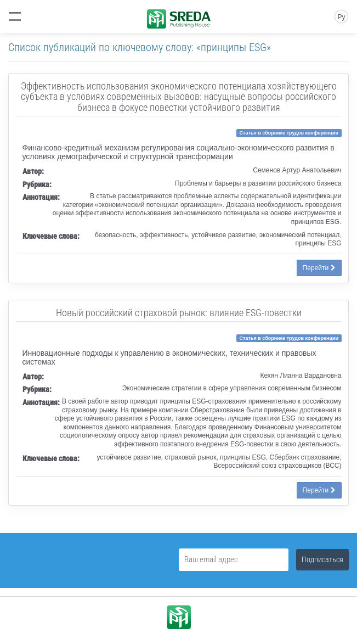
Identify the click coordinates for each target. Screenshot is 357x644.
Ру (341, 17)
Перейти (319, 268)
